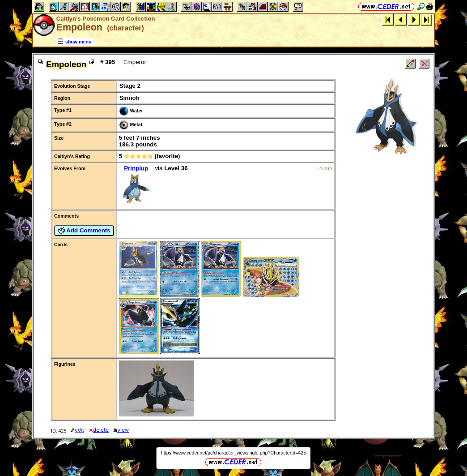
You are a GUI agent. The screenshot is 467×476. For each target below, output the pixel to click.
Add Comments (84, 231)
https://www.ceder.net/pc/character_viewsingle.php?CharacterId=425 (233, 453)
